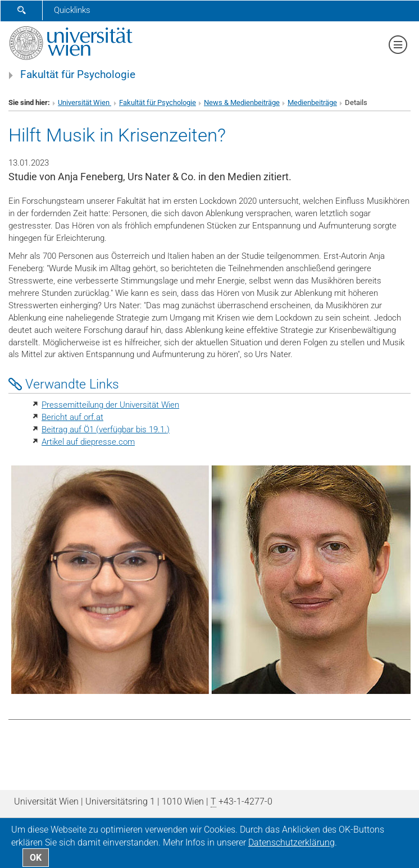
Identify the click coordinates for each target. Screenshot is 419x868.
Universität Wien (85, 102)
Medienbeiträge (312, 102)
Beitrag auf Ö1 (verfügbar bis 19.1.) (106, 430)
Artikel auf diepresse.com (88, 442)
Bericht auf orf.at (72, 417)
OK (36, 858)
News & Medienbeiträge (242, 102)
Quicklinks (72, 10)
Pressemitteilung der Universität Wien (110, 405)
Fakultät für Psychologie (78, 75)
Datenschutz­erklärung (292, 842)
